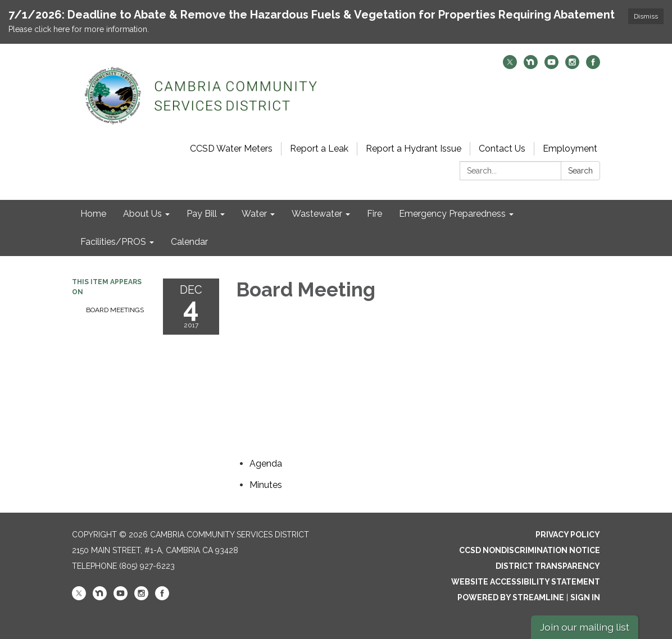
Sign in (585, 597)
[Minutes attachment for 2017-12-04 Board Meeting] (266, 485)
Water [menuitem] (254, 214)
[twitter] (510, 66)
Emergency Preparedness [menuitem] (452, 214)
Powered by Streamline (511, 597)
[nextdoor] (531, 66)
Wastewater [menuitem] (317, 214)
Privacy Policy (568, 535)
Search (580, 171)
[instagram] (572, 66)
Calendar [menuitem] (189, 242)
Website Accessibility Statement (526, 582)
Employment (570, 149)
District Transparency (548, 566)
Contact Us (502, 149)
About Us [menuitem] (142, 214)
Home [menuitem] (93, 214)
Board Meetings (115, 310)
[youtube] (551, 66)
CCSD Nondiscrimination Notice (530, 550)
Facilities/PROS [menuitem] (113, 242)
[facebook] (593, 66)
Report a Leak (319, 149)
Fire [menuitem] (374, 214)
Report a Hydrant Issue (414, 149)
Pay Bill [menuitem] (202, 214)
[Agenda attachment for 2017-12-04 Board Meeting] (266, 464)
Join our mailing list (585, 627)
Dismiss (646, 16)
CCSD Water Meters (231, 149)
